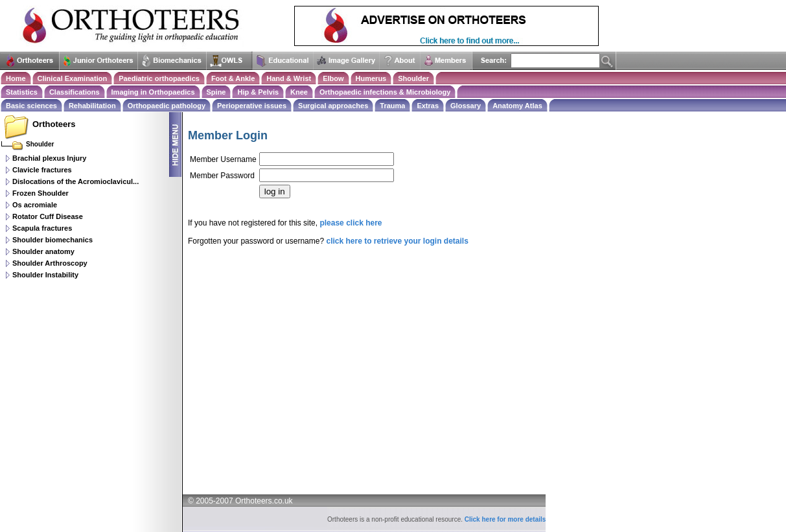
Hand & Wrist (289, 78)
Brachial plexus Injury (49, 158)
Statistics (22, 92)
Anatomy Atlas (517, 106)
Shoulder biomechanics (52, 240)
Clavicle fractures (42, 170)
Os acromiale (35, 205)
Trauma (392, 106)
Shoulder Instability (45, 275)
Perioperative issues (252, 106)
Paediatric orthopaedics (159, 78)
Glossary (466, 106)
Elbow (333, 78)
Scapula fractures (42, 228)
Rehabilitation (92, 106)
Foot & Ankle (233, 78)
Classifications (75, 92)
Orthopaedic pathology (167, 106)
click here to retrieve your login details (397, 241)
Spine (216, 92)
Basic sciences (31, 106)
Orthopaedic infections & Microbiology (385, 92)
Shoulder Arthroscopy (50, 263)
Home (16, 78)
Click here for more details (505, 519)
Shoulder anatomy (43, 251)
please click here (351, 223)
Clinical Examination (73, 78)
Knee (299, 92)
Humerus (371, 78)
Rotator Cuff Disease (48, 216)
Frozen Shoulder (40, 193)
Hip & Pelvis (258, 92)
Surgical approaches (333, 106)
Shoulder (413, 78)
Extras (428, 106)
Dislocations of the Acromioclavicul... (75, 181)
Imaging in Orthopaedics (153, 92)
